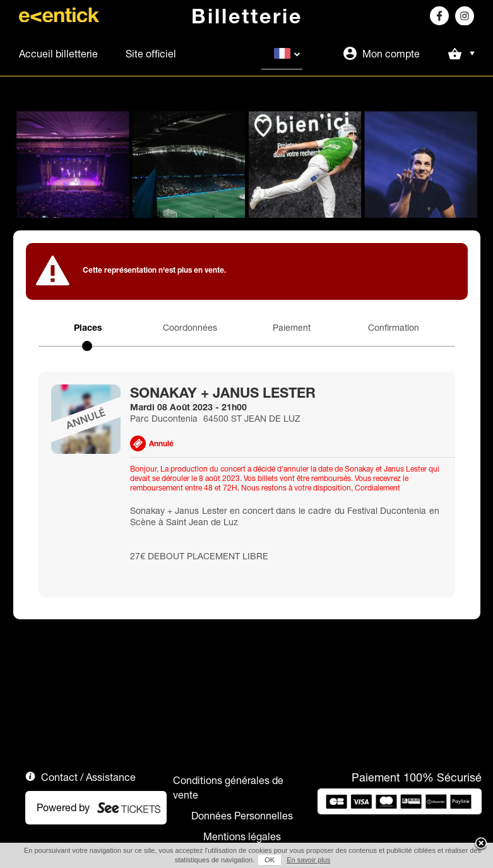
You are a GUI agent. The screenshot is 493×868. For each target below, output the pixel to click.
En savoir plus (308, 860)
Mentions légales (242, 836)
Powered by (63, 807)
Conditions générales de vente (228, 788)
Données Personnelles (242, 816)
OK (270, 860)
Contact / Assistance (88, 777)
